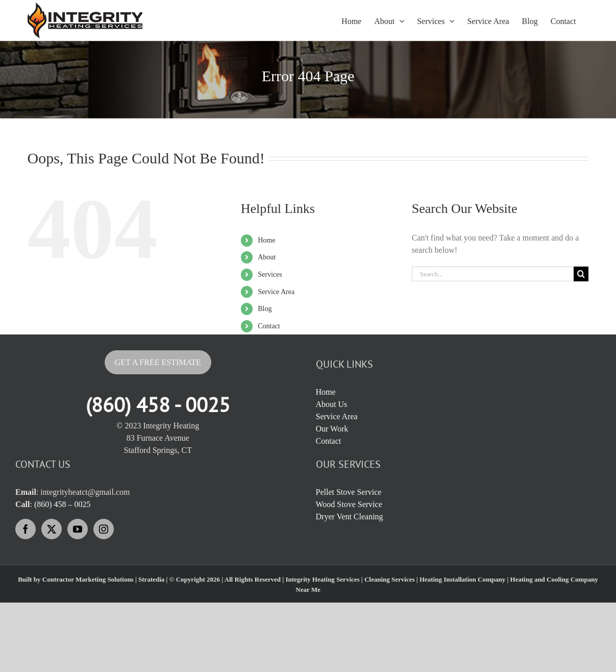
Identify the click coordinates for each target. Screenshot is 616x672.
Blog (265, 309)
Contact (269, 326)
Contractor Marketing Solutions (88, 579)
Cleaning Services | (392, 579)
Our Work (332, 429)
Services (270, 274)
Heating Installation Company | (465, 579)
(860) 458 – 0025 (63, 504)
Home (266, 240)
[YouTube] (78, 529)
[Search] (581, 274)
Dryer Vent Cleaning (350, 517)
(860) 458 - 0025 (158, 404)
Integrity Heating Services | (325, 579)
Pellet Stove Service (349, 492)
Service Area (276, 292)
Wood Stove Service (349, 504)
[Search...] (493, 274)
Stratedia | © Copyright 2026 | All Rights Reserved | (212, 579)
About (267, 257)
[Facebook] (26, 529)
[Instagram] (104, 529)
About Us (332, 404)
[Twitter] (52, 529)
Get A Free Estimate (158, 362)
